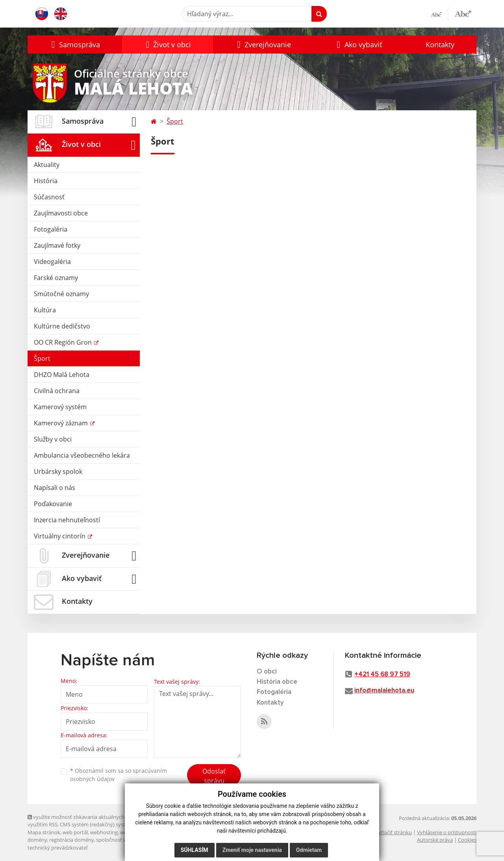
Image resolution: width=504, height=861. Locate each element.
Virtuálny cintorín (60, 536)
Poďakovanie (53, 504)
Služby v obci (53, 439)
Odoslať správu (214, 776)
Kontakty (440, 45)
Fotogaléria (51, 229)
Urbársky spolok (58, 471)
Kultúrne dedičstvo (62, 326)
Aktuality (47, 165)
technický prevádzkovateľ (57, 848)
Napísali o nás (55, 488)
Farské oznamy (56, 278)
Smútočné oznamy (61, 294)
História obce (277, 682)
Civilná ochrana (57, 391)
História (46, 181)
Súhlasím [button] (195, 850)
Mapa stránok (44, 832)
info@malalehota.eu (384, 691)
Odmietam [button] (309, 850)
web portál (75, 832)
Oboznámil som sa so (119, 775)
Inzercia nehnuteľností (67, 520)
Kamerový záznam (62, 423)
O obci (267, 672)
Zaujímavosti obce (61, 213)
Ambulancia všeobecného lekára (82, 455)
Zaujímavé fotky (57, 245)
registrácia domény (71, 840)
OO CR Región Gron (64, 342)
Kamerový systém (60, 407)
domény (37, 840)
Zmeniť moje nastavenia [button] (252, 850)
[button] (75, 45)
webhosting (104, 832)
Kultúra (45, 310)
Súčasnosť (49, 197)
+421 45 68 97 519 (382, 675)
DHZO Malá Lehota (62, 375)
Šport (42, 358)
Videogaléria (52, 262)
